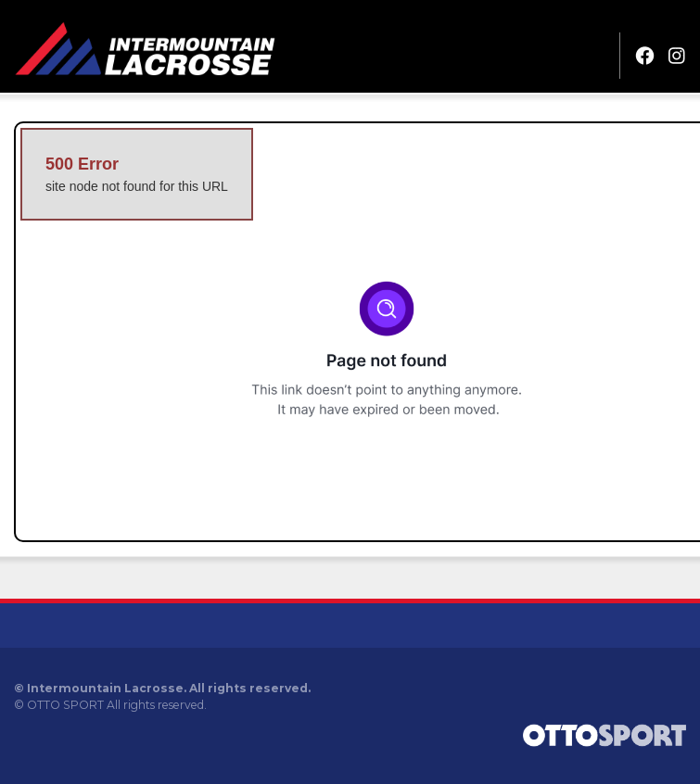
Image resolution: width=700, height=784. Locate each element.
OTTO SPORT (65, 705)
